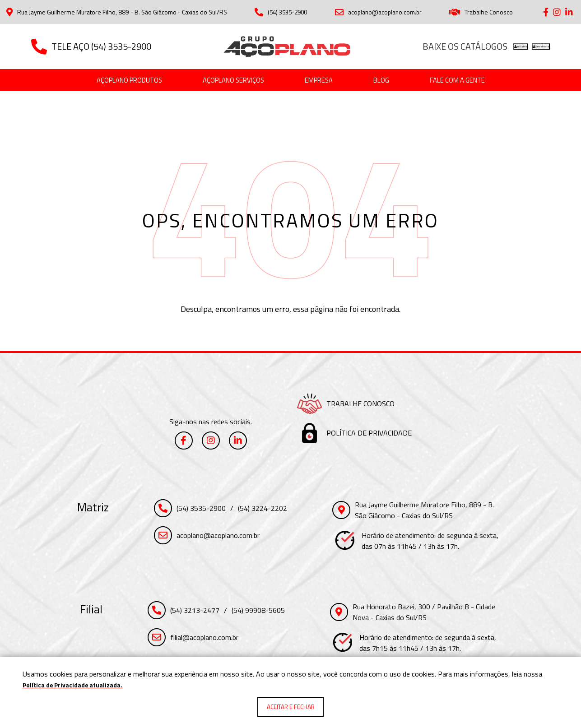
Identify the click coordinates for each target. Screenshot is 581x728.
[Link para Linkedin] (569, 12)
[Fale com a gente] (478, 81)
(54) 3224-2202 (263, 510)
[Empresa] (325, 81)
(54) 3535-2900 (281, 12)
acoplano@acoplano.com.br (380, 12)
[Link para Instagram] (557, 12)
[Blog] (393, 81)
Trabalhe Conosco (483, 12)
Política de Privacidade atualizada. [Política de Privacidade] (79, 683)
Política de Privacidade (369, 434)
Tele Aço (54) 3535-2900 (91, 46)
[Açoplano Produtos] (109, 81)
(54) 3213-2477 (195, 612)
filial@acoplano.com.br (204, 639)
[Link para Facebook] (546, 12)
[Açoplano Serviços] (228, 81)
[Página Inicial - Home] (287, 46)
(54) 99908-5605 (258, 612)
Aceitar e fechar (291, 706)
